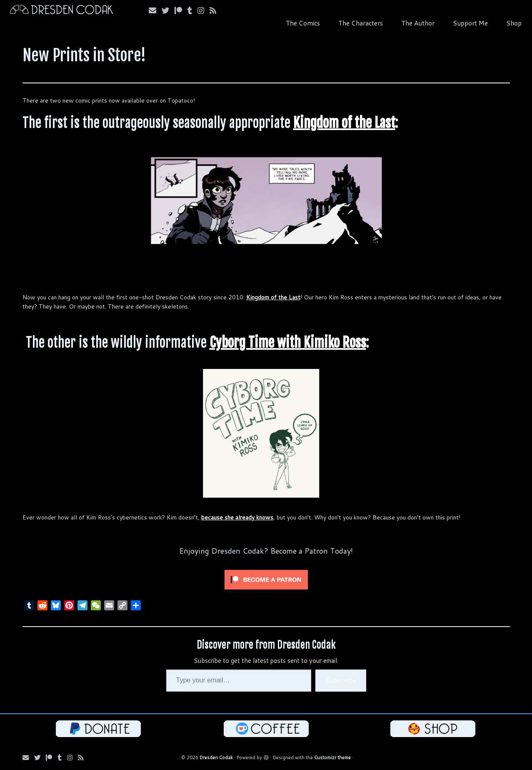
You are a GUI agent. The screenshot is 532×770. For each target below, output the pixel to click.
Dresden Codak (216, 757)
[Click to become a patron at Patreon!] (266, 579)
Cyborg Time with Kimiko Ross (288, 342)
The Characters (361, 23)
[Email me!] (155, 10)
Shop (514, 23)
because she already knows (237, 517)
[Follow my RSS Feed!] (216, 10)
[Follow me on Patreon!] (181, 10)
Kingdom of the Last (344, 123)
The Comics (303, 23)
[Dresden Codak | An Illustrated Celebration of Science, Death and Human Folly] (61, 11)
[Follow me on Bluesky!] (168, 10)
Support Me (470, 23)
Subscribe (341, 680)
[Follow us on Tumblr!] (192, 10)
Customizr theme (332, 757)
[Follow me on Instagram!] (204, 10)
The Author (418, 23)
